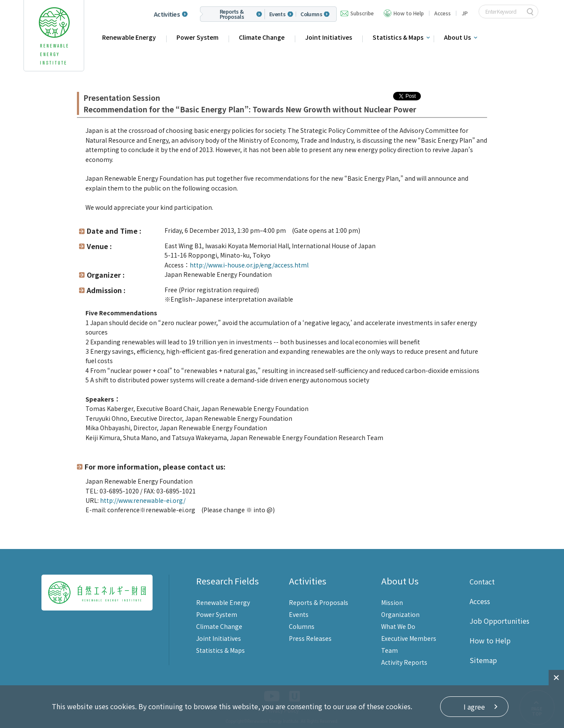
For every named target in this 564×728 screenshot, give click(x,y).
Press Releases (310, 638)
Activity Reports (404, 662)
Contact (482, 581)
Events (277, 14)
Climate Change (262, 37)
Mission (392, 602)
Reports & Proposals (232, 14)
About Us (457, 37)
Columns (311, 14)
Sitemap (483, 660)
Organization (400, 614)
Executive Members (409, 638)
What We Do (398, 626)
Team (389, 650)
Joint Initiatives (329, 37)
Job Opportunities (499, 621)
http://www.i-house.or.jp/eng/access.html (249, 265)
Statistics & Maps (398, 37)
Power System (197, 37)
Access (442, 13)
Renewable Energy (129, 37)
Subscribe (362, 13)
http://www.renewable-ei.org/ (143, 500)
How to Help (409, 13)
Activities (167, 14)
